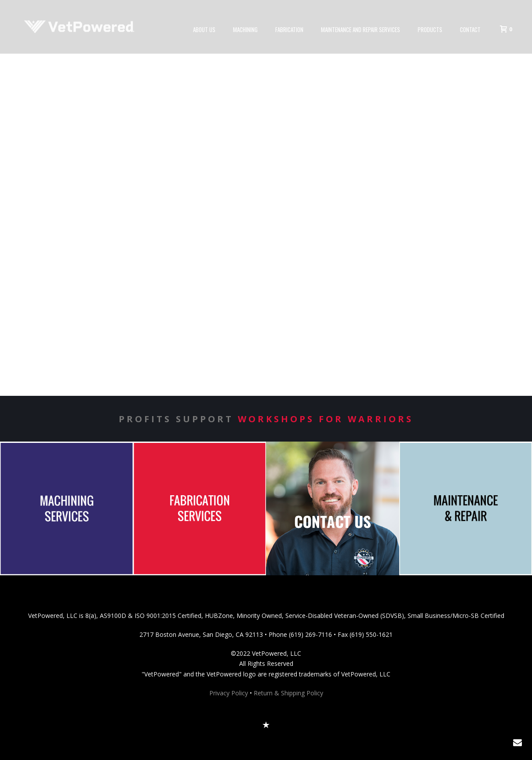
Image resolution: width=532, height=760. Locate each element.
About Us (204, 29)
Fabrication (289, 29)
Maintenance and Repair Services (361, 29)
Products (430, 29)
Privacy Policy (229, 693)
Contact (470, 29)
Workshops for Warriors (326, 419)
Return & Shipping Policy (288, 693)
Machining (245, 29)
